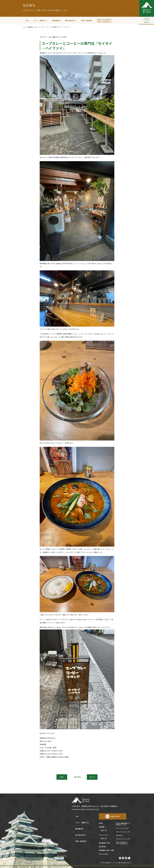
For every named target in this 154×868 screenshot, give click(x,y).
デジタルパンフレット (122, 839)
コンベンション (104, 835)
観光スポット (57, 37)
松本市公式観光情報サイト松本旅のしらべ (123, 824)
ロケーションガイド (121, 828)
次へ (91, 777)
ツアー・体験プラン (41, 20)
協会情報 (102, 827)
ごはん (50, 37)
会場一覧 (104, 838)
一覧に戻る (77, 777)
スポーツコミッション (122, 832)
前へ (63, 777)
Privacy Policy (104, 854)
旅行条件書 (102, 847)
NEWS (101, 823)
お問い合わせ (115, 816)
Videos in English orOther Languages (104, 21)
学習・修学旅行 (87, 20)
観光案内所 (56, 20)
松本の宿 (118, 835)
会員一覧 (104, 830)
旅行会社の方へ (71, 20)
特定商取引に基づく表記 (106, 850)
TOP (27, 20)
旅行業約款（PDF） (105, 843)
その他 (64, 37)
